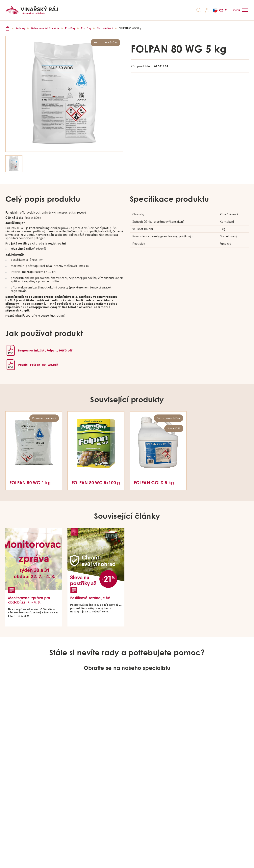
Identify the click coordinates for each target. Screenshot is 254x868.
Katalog (20, 31)
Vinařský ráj (8, 31)
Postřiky (70, 31)
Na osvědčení (105, 31)
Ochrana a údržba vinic (45, 31)
